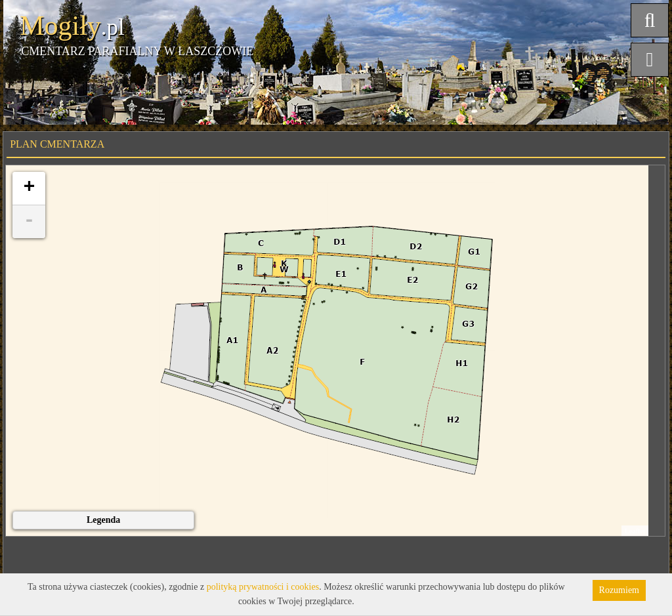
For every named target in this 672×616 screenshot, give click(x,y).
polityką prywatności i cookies (263, 587)
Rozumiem (619, 590)
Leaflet (635, 531)
